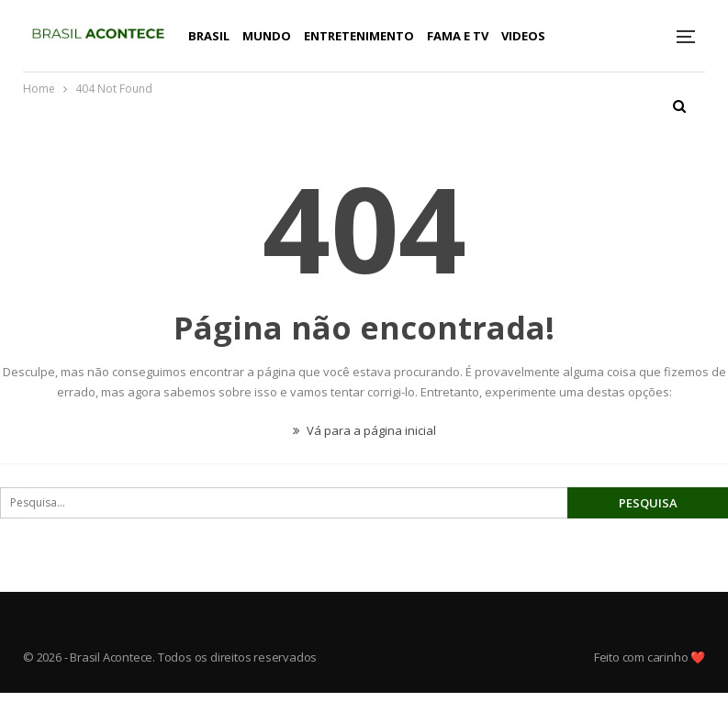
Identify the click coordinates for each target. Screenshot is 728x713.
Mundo (267, 36)
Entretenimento (359, 36)
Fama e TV (458, 36)
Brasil (209, 36)
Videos (523, 36)
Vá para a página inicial (364, 430)
